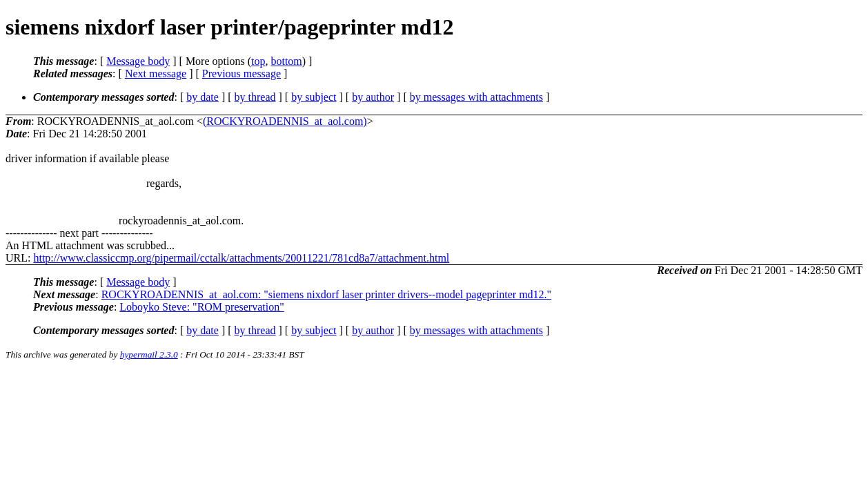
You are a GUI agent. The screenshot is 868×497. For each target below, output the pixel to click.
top (258, 61)
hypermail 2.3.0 (149, 354)
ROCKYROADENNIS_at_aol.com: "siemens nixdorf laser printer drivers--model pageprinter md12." (326, 294)
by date (203, 97)
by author (373, 97)
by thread (255, 97)
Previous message (241, 74)
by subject (314, 97)
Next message (156, 74)
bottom (286, 61)
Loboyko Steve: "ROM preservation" (201, 307)
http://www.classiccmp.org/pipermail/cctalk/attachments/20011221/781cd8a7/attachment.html (241, 258)
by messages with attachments (476, 97)
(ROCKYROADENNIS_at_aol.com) (285, 121)
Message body (138, 61)
